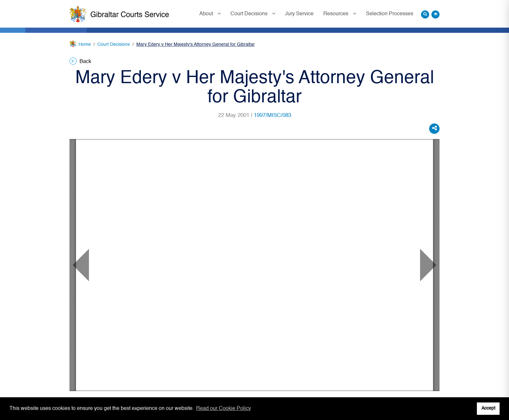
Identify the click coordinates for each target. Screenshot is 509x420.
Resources (336, 14)
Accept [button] (488, 408)
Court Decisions (250, 14)
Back (80, 62)
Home (85, 45)
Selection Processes (390, 14)
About (207, 14)
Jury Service (299, 14)
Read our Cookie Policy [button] (223, 409)
